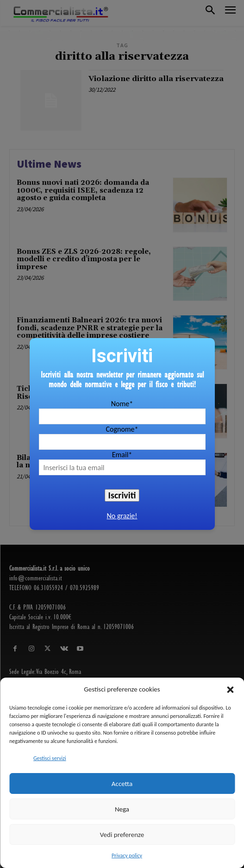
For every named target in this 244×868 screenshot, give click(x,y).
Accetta (122, 784)
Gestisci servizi (50, 758)
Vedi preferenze (122, 835)
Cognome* (122, 429)
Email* (122, 455)
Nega (122, 809)
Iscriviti (122, 495)
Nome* (122, 404)
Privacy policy (127, 855)
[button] (230, 690)
